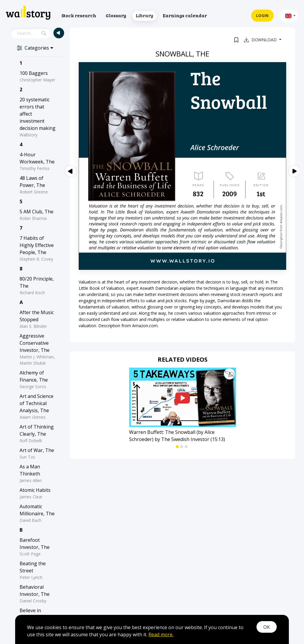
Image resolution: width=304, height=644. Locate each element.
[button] (289, 16)
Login (262, 16)
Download (261, 40)
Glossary (116, 15)
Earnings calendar (185, 15)
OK (267, 627)
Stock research (79, 15)
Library (144, 15)
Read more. (161, 634)
